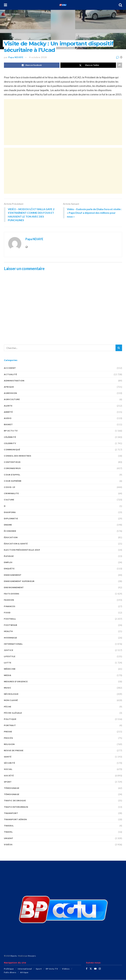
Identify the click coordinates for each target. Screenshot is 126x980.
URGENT (9, 838)
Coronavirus (12, 469)
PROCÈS (8, 738)
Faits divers (12, 594)
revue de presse (14, 751)
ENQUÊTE (9, 569)
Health (8, 631)
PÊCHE (8, 707)
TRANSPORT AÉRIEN (15, 820)
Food (7, 613)
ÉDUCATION (11, 538)
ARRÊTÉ (8, 412)
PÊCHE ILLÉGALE (13, 713)
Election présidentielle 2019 (22, 550)
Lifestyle (10, 657)
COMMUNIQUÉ (12, 450)
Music (8, 688)
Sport (8, 782)
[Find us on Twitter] (91, 969)
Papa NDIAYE (16, 57)
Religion (9, 744)
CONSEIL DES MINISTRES (18, 456)
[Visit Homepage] (63, 5)
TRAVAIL (9, 826)
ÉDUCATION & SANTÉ (16, 544)
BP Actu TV (11, 431)
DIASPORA (10, 512)
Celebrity (10, 443)
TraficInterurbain (16, 807)
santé (8, 757)
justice (9, 650)
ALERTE (8, 406)
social (8, 769)
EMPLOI (8, 562)
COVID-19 (10, 487)
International (13, 644)
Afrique (9, 387)
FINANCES (10, 606)
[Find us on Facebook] (87, 969)
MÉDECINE (10, 669)
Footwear (11, 625)
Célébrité (10, 437)
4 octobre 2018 (38, 57)
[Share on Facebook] (32, 65)
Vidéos (8, 845)
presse (8, 732)
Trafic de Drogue (15, 801)
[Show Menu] (5, 5)
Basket (8, 425)
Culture (9, 500)
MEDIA (8, 675)
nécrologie (11, 694)
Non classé (11, 701)
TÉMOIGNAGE (12, 794)
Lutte (8, 663)
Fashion (9, 600)
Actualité (16, 14)
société (9, 776)
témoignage (12, 788)
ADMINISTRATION (14, 381)
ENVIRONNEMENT (14, 588)
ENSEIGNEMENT (13, 575)
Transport (11, 813)
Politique (10, 719)
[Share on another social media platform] (119, 65)
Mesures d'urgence (16, 682)
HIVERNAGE (10, 638)
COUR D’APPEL (12, 475)
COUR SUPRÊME (13, 481)
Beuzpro (32, 956)
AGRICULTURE (12, 400)
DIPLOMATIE (11, 519)
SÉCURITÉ (10, 763)
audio (8, 418)
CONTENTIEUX (12, 462)
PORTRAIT (10, 725)
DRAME (8, 525)
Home (7, 14)
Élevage (9, 556)
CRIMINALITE (11, 494)
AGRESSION (10, 393)
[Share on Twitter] (88, 65)
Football (10, 619)
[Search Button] (120, 5)
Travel (8, 832)
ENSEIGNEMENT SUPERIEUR (19, 581)
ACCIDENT (10, 368)
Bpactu (14, 956)
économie (10, 531)
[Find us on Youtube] (95, 969)
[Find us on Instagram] (100, 969)
